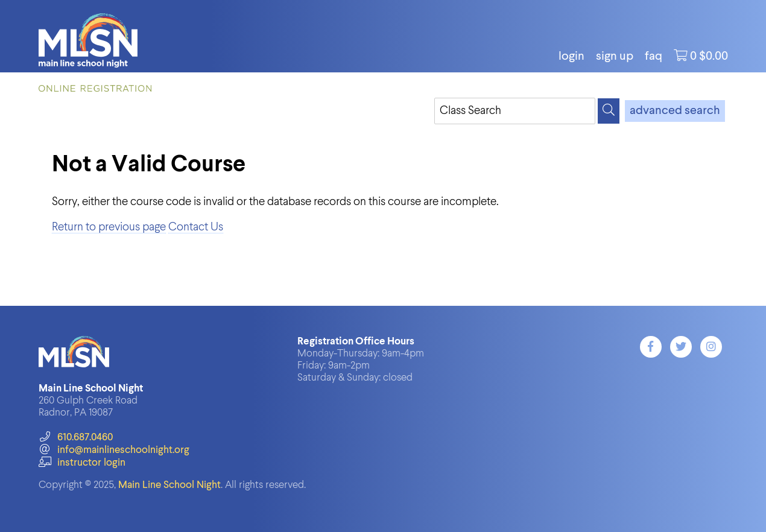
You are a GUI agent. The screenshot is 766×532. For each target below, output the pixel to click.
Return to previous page (109, 227)
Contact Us (196, 227)
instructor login (82, 463)
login (571, 57)
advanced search (675, 111)
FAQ (654, 57)
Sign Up (615, 57)
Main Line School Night (169, 485)
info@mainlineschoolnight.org (114, 450)
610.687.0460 (76, 438)
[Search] (609, 111)
